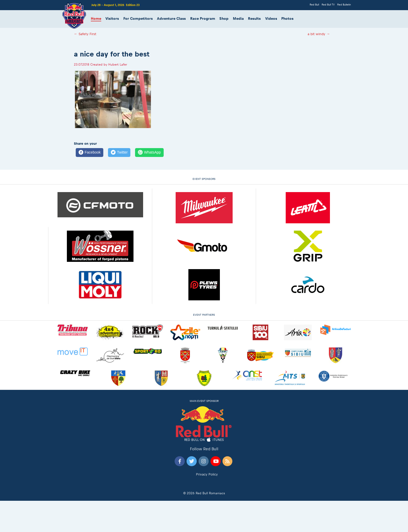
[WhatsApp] (149, 153)
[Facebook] (90, 153)
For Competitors (138, 19)
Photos (287, 19)
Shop (224, 19)
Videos (271, 19)
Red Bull (314, 5)
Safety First (85, 34)
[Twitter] (119, 153)
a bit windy (319, 34)
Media (238, 19)
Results (254, 19)
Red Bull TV (328, 5)
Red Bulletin (344, 5)
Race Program (203, 19)
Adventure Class (171, 19)
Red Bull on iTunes (204, 440)
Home (96, 19)
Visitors (112, 19)
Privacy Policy (207, 474)
